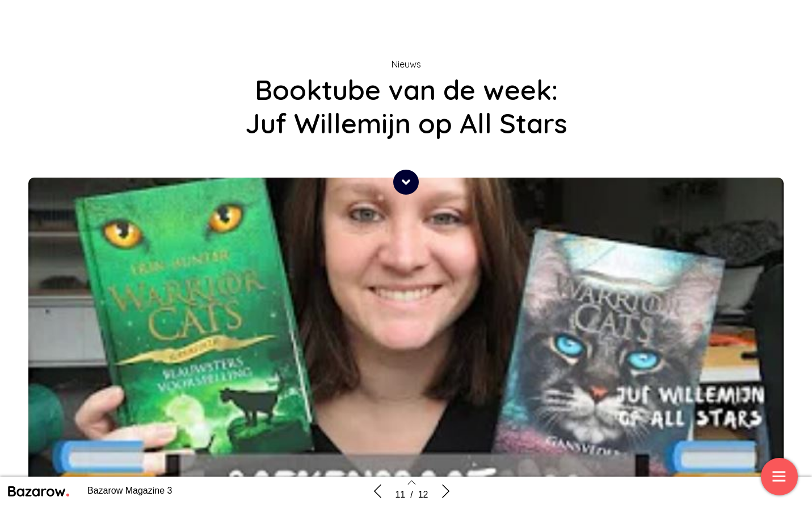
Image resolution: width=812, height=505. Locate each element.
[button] (406, 182)
